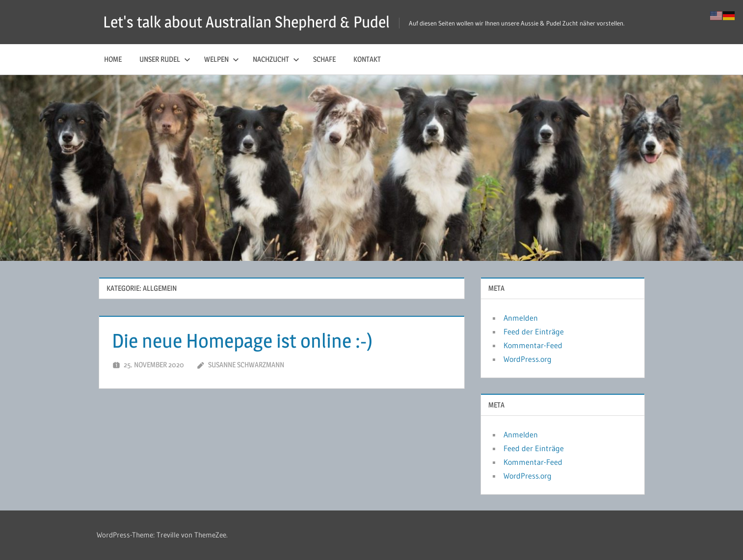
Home (113, 59)
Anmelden (521, 318)
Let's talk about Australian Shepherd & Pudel (246, 22)
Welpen (222, 59)
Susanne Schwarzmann (246, 365)
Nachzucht (276, 59)
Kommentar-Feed (533, 345)
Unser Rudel (165, 59)
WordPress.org (528, 359)
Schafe (324, 59)
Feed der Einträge (534, 331)
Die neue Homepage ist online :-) (242, 341)
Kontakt (367, 59)
